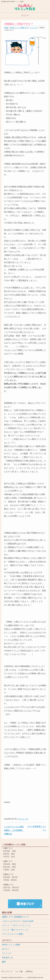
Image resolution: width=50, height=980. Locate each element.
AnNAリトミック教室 (11, 945)
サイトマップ (7, 971)
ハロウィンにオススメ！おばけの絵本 (18, 921)
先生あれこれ (8, 957)
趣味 (4, 962)
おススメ (6, 949)
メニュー (25, 15)
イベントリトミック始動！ (13, 934)
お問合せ (29, 971)
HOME (6, 28)
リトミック (34, 28)
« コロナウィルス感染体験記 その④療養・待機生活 (14, 830)
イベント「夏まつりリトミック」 (16, 930)
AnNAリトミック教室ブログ (19, 28)
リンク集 (19, 971)
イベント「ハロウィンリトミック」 (17, 925)
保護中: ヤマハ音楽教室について (16, 917)
